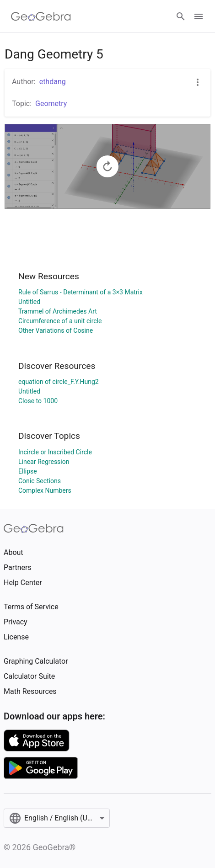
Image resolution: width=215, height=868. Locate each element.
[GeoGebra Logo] (41, 16)
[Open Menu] (199, 16)
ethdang (53, 82)
